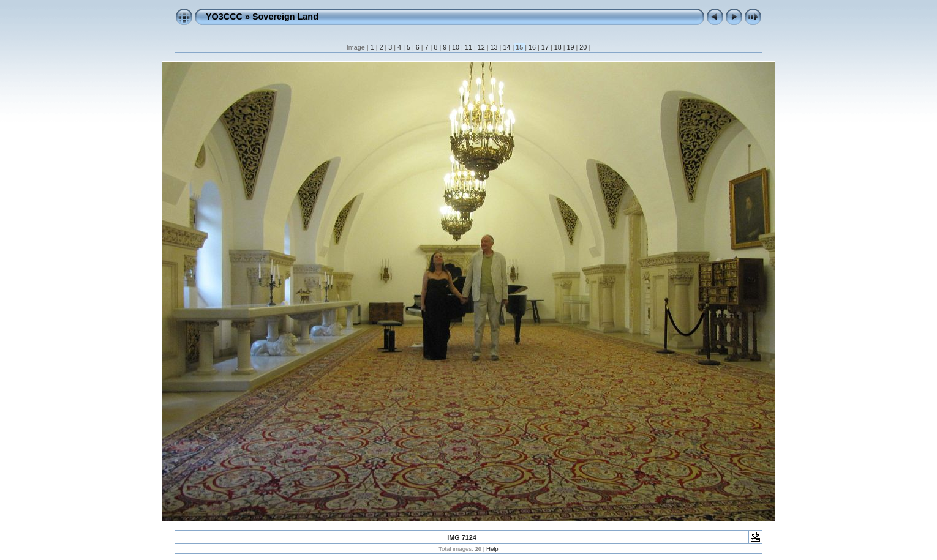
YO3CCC (224, 17)
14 (506, 47)
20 (583, 47)
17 (545, 47)
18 (558, 47)
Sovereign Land (285, 17)
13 (494, 47)
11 (469, 47)
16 (532, 47)
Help (492, 549)
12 (481, 47)
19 (571, 47)
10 (456, 47)
